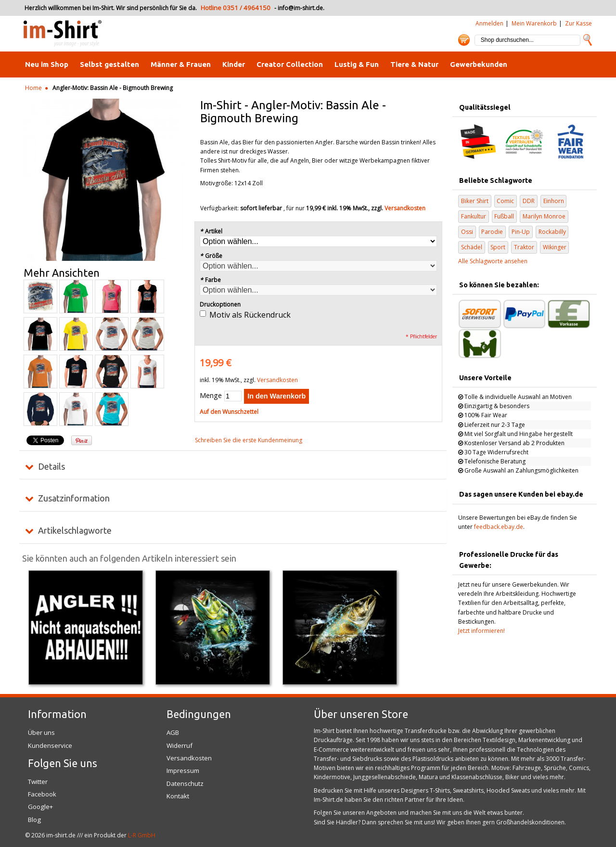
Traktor (524, 247)
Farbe (210, 280)
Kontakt (178, 796)
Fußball (504, 216)
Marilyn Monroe (544, 216)
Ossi (467, 232)
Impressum (183, 770)
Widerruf (180, 745)
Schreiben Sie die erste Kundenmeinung (249, 440)
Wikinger (555, 247)
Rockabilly (552, 232)
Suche (588, 40)
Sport (498, 247)
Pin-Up (521, 232)
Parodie (492, 232)
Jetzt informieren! (481, 631)
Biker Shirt (475, 201)
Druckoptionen (220, 304)
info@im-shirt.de (300, 8)
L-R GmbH (142, 835)
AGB (173, 732)
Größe (211, 256)
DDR (529, 201)
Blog (34, 820)
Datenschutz (185, 783)
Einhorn (554, 201)
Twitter (38, 782)
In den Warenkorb (276, 396)
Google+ (40, 807)
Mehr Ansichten (62, 273)
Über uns (41, 732)
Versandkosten (405, 208)
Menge (211, 395)
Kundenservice (50, 745)
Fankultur (474, 216)
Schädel (472, 247)
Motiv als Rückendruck (250, 315)
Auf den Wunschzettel (229, 412)
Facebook (42, 794)
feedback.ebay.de (499, 527)
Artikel (211, 231)
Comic (505, 201)
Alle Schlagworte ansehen (493, 261)
